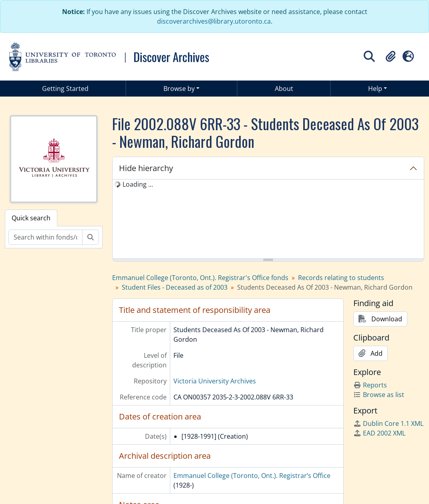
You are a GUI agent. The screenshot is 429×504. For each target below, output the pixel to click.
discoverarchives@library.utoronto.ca (214, 21)
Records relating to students (341, 278)
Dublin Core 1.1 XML (388, 423)
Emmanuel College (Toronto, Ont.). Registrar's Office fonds (200, 278)
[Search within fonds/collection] (45, 237)
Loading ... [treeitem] (138, 184)
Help (375, 89)
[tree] (268, 220)
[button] (391, 56)
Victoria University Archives (215, 381)
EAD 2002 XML (379, 433)
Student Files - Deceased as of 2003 (175, 287)
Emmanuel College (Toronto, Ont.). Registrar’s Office (252, 476)
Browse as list (379, 395)
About (284, 89)
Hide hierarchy (146, 168)
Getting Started (65, 89)
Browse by (179, 89)
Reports (370, 385)
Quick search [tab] (31, 218)
